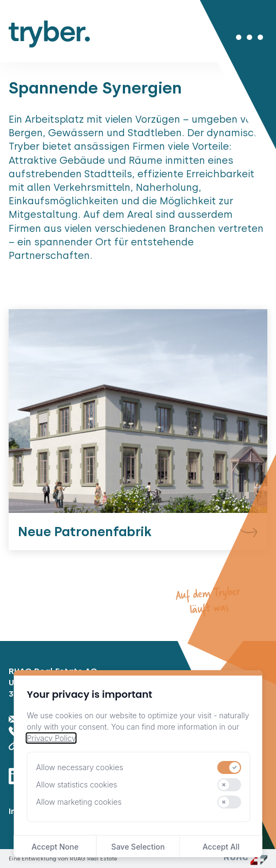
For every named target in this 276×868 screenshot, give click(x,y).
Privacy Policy (51, 738)
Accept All (221, 847)
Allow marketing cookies (79, 802)
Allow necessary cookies (80, 767)
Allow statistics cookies (77, 784)
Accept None (55, 847)
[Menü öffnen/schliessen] (249, 37)
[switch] (229, 767)
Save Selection (138, 847)
